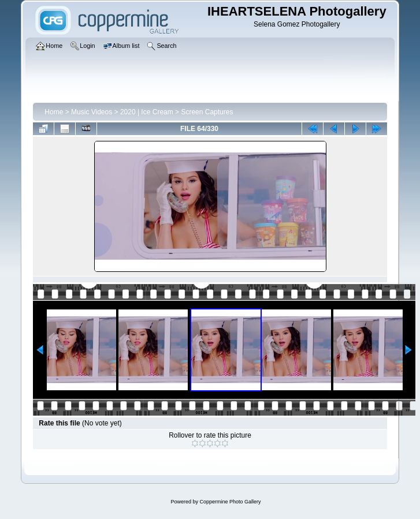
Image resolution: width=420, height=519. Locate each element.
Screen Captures (207, 112)
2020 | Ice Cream (147, 112)
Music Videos (92, 112)
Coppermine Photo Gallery (230, 502)
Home (54, 112)
